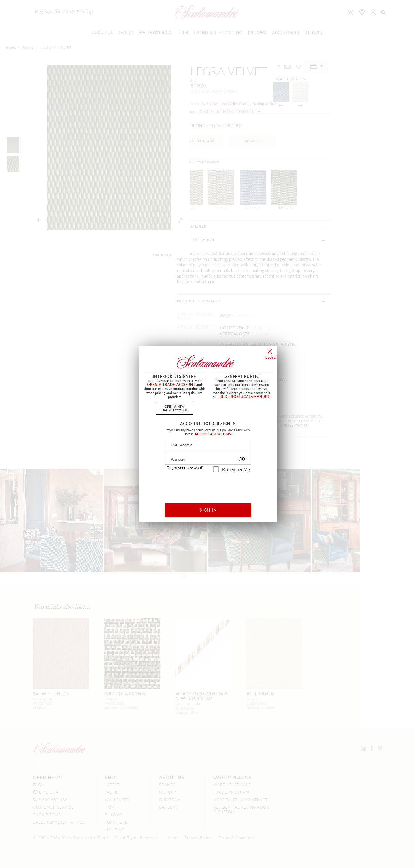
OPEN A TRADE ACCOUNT (171, 385)
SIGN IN (208, 510)
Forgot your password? (185, 468)
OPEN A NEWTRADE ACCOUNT (175, 408)
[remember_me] (216, 469)
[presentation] (208, 485)
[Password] (208, 459)
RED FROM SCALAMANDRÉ (245, 397)
